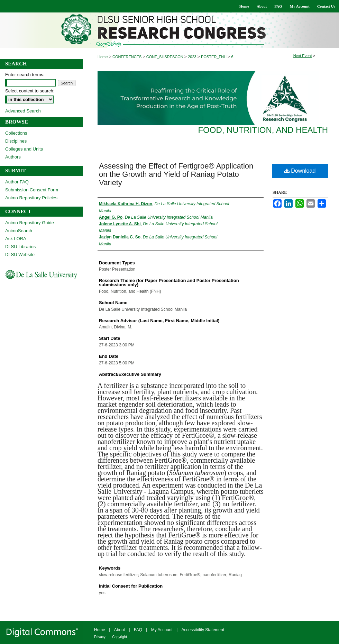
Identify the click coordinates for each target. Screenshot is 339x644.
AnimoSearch (19, 231)
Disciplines (16, 141)
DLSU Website (20, 255)
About (120, 630)
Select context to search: (30, 91)
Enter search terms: (25, 75)
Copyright (120, 637)
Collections (16, 133)
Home (103, 57)
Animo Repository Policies (31, 198)
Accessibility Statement (203, 630)
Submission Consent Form (32, 190)
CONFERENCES (127, 57)
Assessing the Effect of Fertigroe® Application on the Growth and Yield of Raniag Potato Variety (176, 174)
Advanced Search (23, 111)
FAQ (138, 630)
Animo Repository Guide (30, 223)
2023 (193, 57)
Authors (13, 157)
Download (300, 171)
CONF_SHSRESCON (165, 57)
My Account (162, 630)
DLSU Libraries (20, 247)
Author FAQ (17, 182)
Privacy (100, 637)
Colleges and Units (24, 149)
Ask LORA (16, 239)
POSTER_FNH (214, 57)
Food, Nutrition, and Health (263, 130)
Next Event (303, 56)
